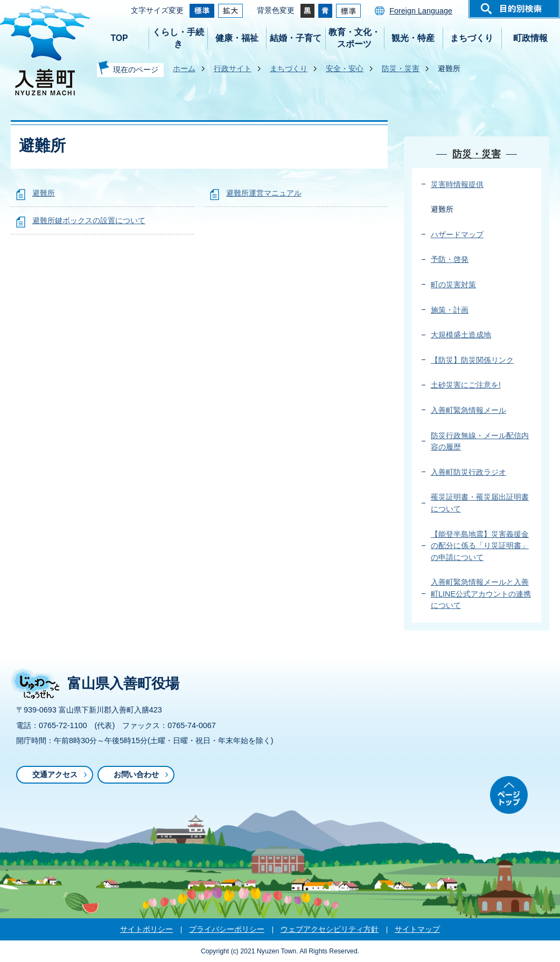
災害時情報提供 (457, 184)
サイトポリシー (146, 929)
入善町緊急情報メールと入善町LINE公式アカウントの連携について (481, 594)
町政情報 (530, 38)
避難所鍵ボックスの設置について (89, 220)
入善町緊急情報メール (468, 410)
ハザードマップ (457, 234)
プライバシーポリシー (227, 929)
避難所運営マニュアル (264, 193)
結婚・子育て (296, 38)
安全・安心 (345, 68)
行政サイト (233, 68)
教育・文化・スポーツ (354, 38)
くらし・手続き (178, 38)
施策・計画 (450, 310)
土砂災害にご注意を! (466, 385)
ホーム (184, 68)
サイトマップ (417, 929)
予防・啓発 (450, 259)
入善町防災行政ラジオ (468, 472)
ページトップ (509, 795)
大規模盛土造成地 (461, 335)
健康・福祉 (237, 38)
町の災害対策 (453, 285)
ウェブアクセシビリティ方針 (330, 929)
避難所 (44, 193)
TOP (119, 38)
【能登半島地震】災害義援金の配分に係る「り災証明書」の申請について (480, 546)
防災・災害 (401, 68)
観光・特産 (413, 38)
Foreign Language (421, 11)
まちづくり (472, 38)
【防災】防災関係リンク (472, 360)
